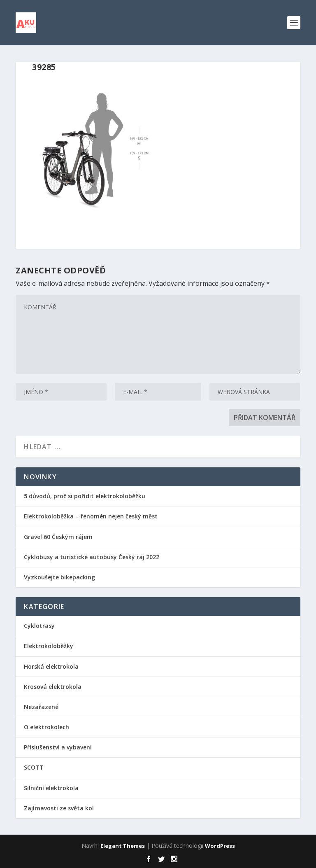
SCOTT (34, 767)
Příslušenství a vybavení (58, 747)
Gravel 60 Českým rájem (58, 537)
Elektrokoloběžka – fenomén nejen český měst (91, 516)
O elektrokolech (46, 727)
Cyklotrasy (39, 626)
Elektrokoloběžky (49, 646)
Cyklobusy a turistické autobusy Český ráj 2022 (92, 557)
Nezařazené (41, 707)
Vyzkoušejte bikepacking (60, 577)
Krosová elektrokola (53, 687)
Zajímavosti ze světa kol (59, 808)
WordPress (220, 846)
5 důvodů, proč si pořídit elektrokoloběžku (85, 496)
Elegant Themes (123, 846)
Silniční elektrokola (51, 788)
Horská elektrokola (51, 666)
